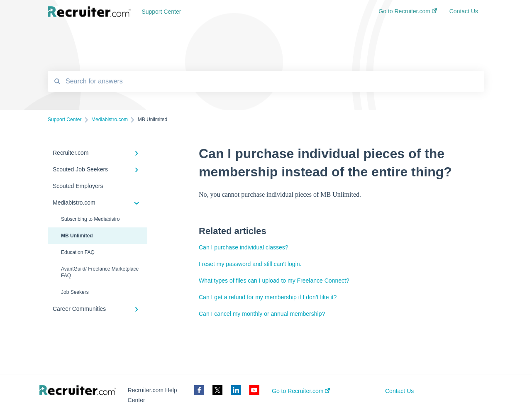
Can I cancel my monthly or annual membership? (262, 314)
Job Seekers (75, 292)
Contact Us (399, 391)
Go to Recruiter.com (301, 391)
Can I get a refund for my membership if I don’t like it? (268, 297)
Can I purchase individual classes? (244, 247)
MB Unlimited (77, 236)
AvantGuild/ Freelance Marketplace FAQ (100, 272)
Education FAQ (78, 252)
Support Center (161, 12)
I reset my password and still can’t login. (250, 264)
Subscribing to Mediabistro (90, 219)
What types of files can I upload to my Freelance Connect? (274, 281)
